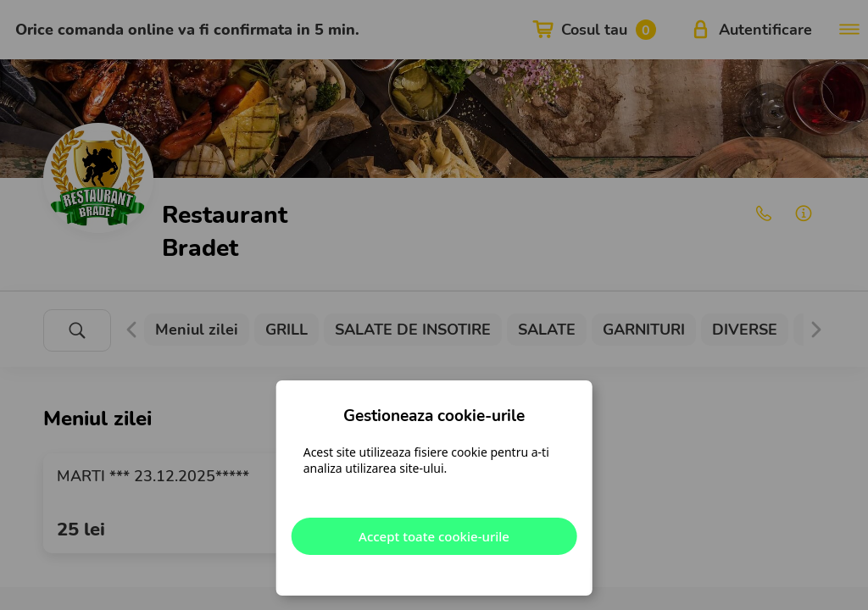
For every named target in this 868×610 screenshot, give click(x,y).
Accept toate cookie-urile (434, 536)
